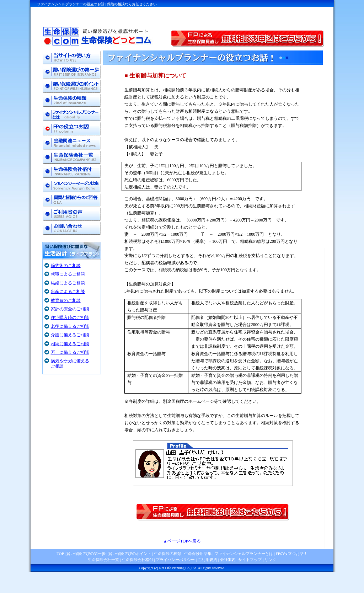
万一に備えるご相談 (70, 352)
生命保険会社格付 (138, 560)
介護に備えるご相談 (70, 335)
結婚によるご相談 (68, 283)
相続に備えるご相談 (70, 344)
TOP (60, 554)
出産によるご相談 (68, 292)
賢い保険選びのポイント (129, 554)
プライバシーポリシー (175, 560)
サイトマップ (250, 560)
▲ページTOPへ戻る (182, 541)
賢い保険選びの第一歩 (86, 554)
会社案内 (228, 560)
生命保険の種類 (168, 554)
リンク (270, 560)
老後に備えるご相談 (70, 326)
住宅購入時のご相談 (70, 317)
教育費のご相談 (66, 300)
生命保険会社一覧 (103, 560)
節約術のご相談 (66, 266)
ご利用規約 (207, 560)
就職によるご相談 (68, 274)
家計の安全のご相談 (70, 309)
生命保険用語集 (198, 554)
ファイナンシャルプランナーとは (244, 554)
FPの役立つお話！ (291, 554)
